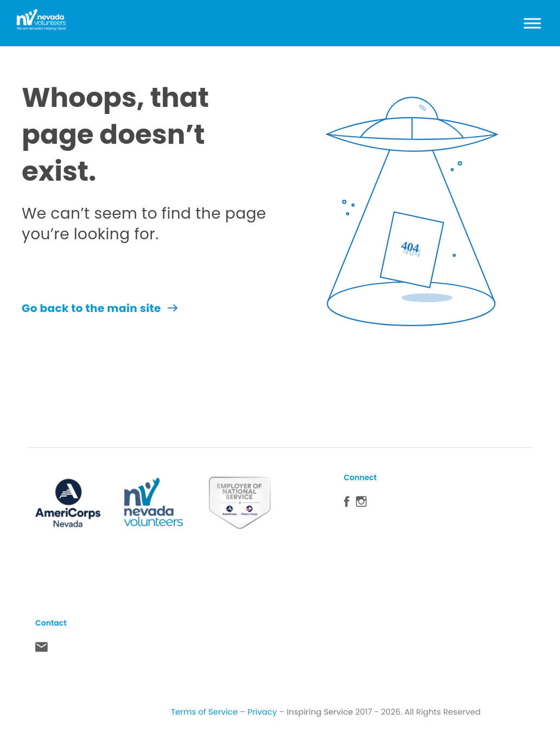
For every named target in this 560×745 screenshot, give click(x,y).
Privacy (262, 712)
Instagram (361, 504)
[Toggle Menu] (532, 23)
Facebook (347, 504)
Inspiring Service (320, 712)
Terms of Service (204, 712)
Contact (42, 650)
